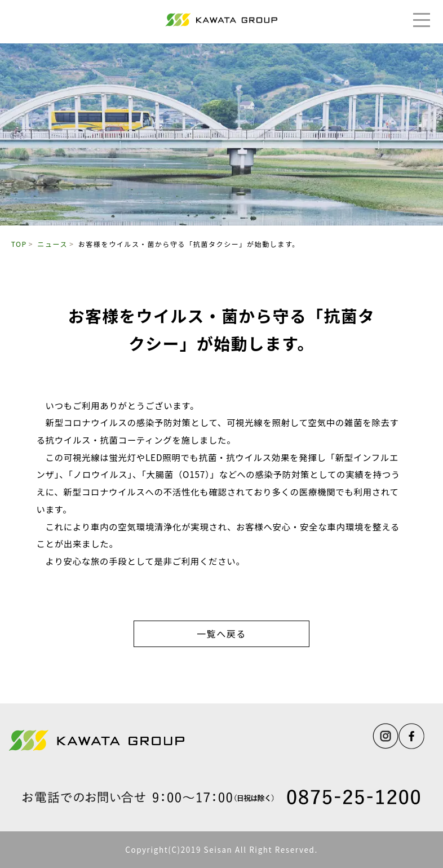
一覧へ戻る (221, 634)
